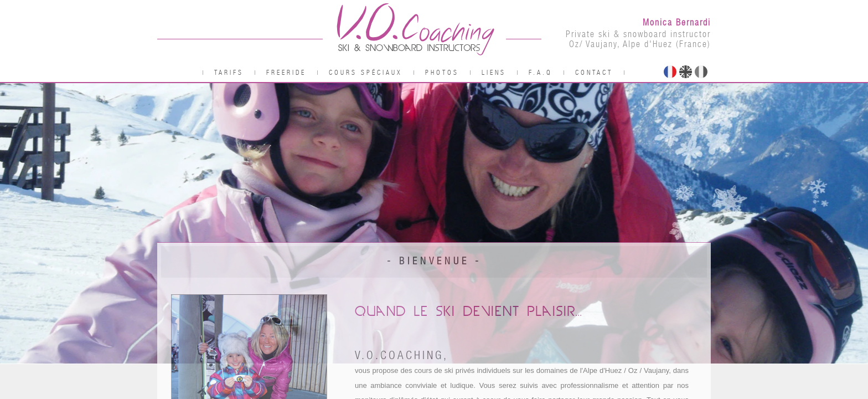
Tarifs (229, 73)
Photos (442, 73)
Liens (494, 73)
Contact (594, 73)
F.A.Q (541, 73)
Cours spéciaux (366, 73)
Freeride (286, 73)
